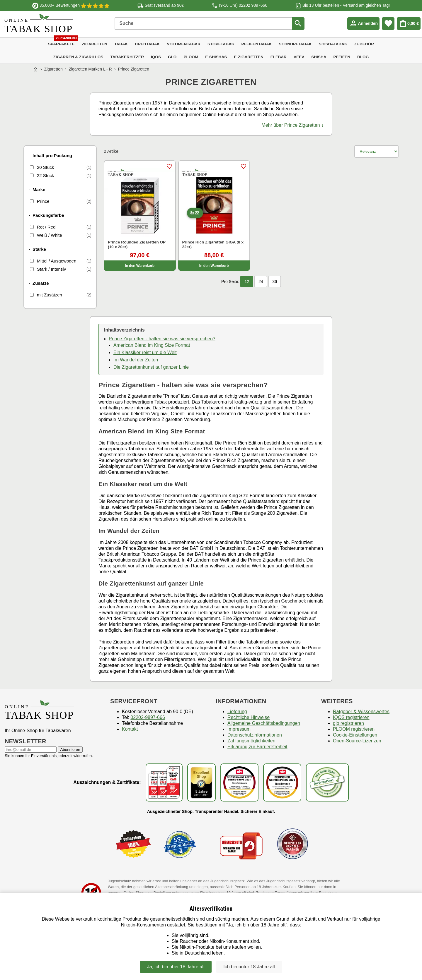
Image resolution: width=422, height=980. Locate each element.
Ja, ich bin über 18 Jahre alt (176, 967)
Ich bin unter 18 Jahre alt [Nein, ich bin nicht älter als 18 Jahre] (249, 967)
